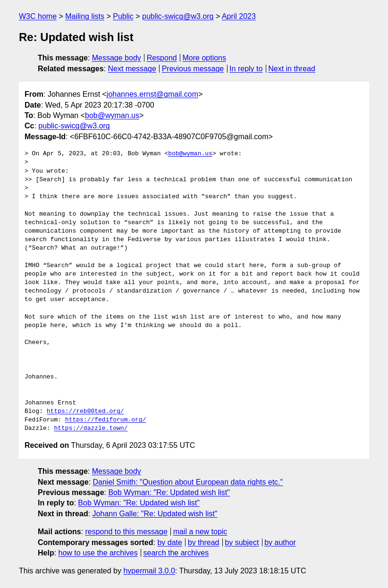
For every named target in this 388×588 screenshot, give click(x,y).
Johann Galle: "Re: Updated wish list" (155, 514)
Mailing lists (85, 16)
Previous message (193, 69)
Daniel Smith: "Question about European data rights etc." (188, 482)
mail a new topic (200, 532)
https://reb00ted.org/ (85, 412)
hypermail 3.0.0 (149, 571)
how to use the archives (98, 553)
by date (169, 542)
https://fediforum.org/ (106, 420)
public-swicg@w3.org (178, 16)
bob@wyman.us (112, 115)
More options (205, 58)
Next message (132, 69)
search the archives (176, 553)
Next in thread (292, 69)
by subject (242, 542)
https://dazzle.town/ (91, 428)
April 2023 (239, 16)
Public (123, 16)
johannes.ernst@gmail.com (152, 94)
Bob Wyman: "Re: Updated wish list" (169, 492)
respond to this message (126, 532)
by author (280, 542)
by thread (204, 542)
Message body (117, 58)
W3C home (38, 16)
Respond (162, 58)
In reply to (246, 69)
